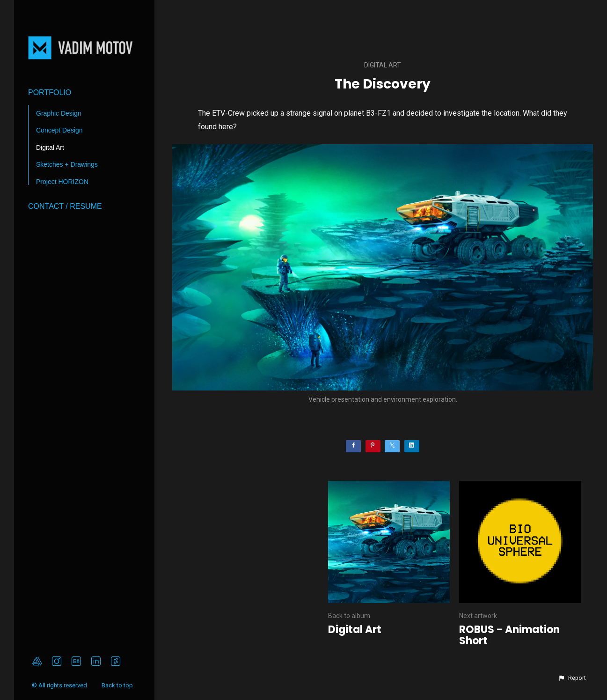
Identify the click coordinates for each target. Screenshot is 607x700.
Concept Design (59, 130)
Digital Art (50, 147)
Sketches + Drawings (67, 164)
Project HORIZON (62, 182)
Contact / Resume (65, 206)
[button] (572, 678)
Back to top (118, 685)
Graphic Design (59, 113)
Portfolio (50, 92)
